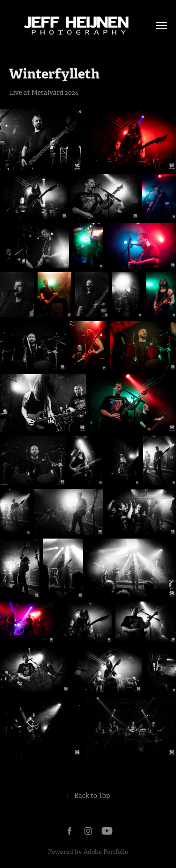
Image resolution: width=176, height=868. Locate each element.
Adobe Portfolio (106, 852)
